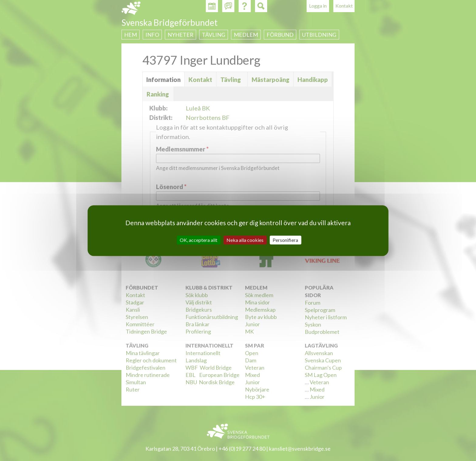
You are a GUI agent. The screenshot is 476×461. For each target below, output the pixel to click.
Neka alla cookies (245, 240)
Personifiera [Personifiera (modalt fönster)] (285, 240)
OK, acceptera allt (199, 240)
